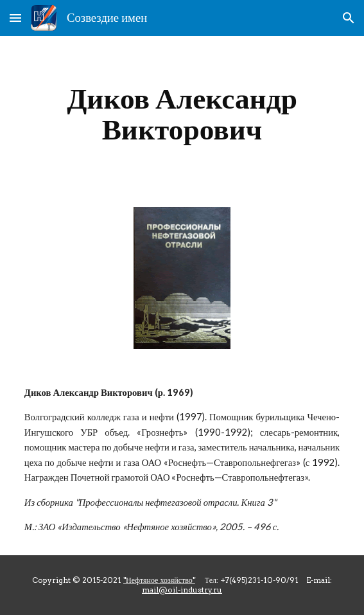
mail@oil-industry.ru (182, 590)
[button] (15, 18)
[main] (182, 114)
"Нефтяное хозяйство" (159, 580)
